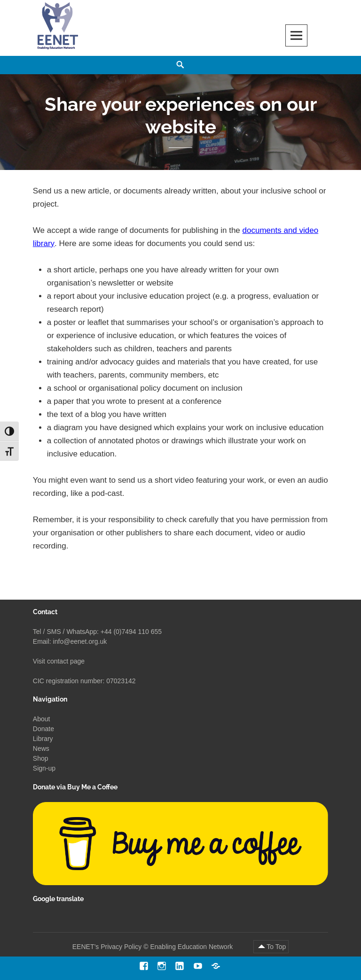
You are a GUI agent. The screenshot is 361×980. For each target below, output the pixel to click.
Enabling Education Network (192, 947)
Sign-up (44, 768)
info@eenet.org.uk (80, 641)
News (41, 749)
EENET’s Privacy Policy (107, 947)
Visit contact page (59, 661)
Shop (41, 758)
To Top (276, 947)
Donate (43, 729)
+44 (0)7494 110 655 (131, 632)
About (42, 719)
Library (43, 739)
